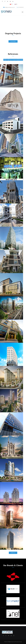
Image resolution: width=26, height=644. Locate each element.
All (4, 60)
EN (17, 4)
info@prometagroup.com (10, 7)
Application (20, 60)
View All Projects (13, 41)
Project (7, 60)
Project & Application (13, 60)
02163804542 (21, 7)
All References (13, 553)
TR (12, 4)
